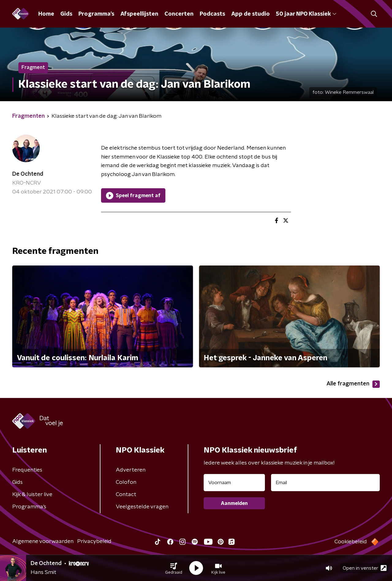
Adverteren (131, 470)
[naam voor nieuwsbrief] (234, 483)
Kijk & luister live (32, 495)
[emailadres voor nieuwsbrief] (325, 483)
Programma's (96, 14)
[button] (174, 568)
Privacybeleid (94, 541)
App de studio (251, 14)
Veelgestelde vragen (142, 507)
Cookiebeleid (351, 542)
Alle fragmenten (353, 384)
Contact (126, 495)
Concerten (179, 14)
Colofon (126, 482)
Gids (66, 14)
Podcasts (212, 14)
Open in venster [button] (365, 568)
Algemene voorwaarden (43, 541)
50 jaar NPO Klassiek (306, 14)
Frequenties (27, 470)
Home (46, 14)
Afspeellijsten (139, 14)
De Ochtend (28, 174)
